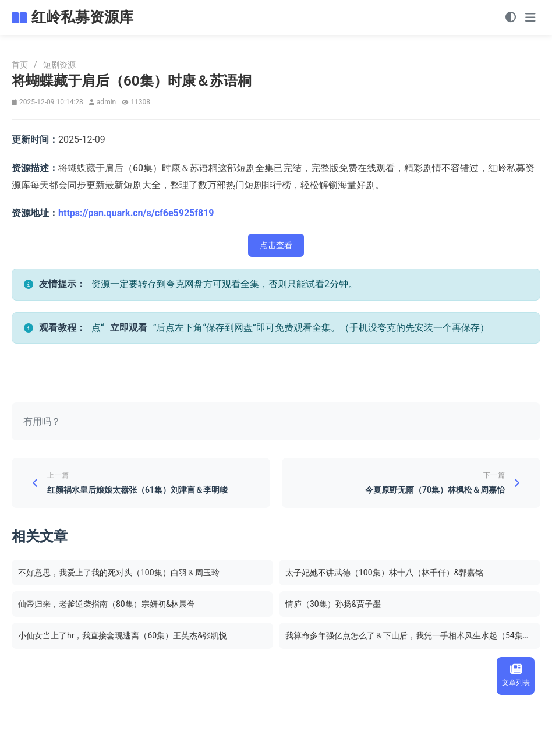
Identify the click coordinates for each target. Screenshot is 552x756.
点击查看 (276, 245)
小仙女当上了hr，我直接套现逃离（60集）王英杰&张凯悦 (123, 635)
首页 (20, 65)
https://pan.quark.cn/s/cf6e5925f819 (136, 213)
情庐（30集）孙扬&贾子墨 (333, 604)
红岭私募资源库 (82, 17)
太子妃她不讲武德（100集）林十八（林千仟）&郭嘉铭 (384, 573)
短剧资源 (59, 65)
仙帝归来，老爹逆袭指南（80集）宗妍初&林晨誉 (107, 604)
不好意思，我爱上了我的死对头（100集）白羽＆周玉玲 (119, 573)
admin (106, 102)
